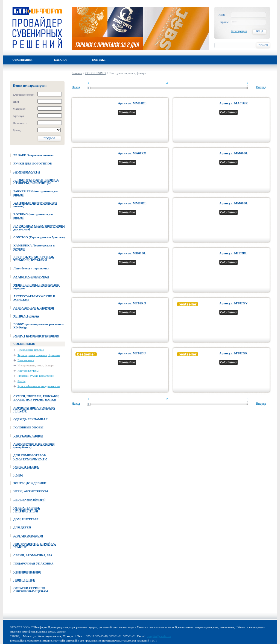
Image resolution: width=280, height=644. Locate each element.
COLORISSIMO (96, 73)
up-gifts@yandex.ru (159, 636)
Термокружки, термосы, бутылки (39, 355)
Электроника (26, 360)
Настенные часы (28, 370)
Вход (260, 31)
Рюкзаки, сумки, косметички (36, 376)
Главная (77, 73)
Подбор (49, 138)
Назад (76, 87)
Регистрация (239, 31)
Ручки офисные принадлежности (39, 386)
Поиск (263, 45)
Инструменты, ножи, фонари (36, 365)
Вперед (261, 87)
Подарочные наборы (31, 350)
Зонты (21, 381)
